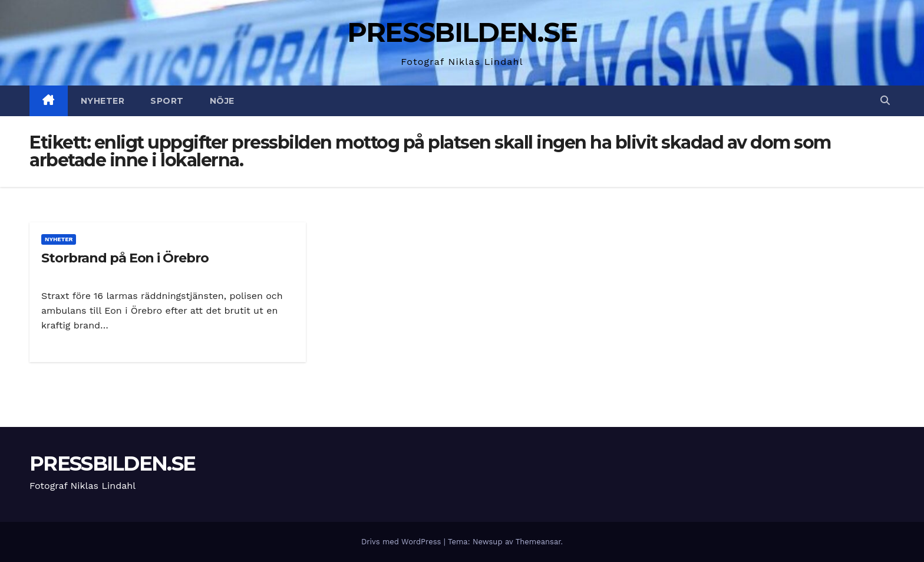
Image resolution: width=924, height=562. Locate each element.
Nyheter (103, 101)
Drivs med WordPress (402, 542)
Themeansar (538, 542)
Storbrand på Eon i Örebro (125, 258)
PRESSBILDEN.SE (462, 32)
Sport (167, 101)
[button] (885, 101)
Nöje (222, 101)
